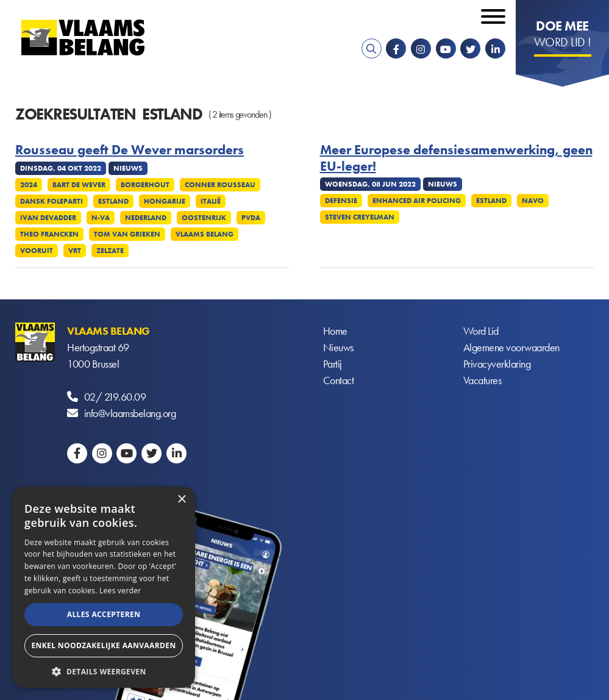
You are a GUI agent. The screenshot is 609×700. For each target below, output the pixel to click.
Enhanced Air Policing (417, 201)
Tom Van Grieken (127, 234)
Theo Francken (49, 234)
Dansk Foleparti (52, 201)
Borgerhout (145, 185)
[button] (104, 670)
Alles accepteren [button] (104, 614)
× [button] (181, 500)
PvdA (251, 218)
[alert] (104, 587)
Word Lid (481, 331)
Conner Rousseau (220, 185)
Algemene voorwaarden (511, 347)
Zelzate (110, 251)
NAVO (533, 201)
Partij (333, 364)
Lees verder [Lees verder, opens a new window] (120, 591)
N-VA (101, 218)
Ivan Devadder (48, 218)
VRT (75, 251)
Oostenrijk (204, 218)
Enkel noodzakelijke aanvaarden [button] (103, 645)
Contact (339, 380)
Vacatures (483, 380)
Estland (113, 201)
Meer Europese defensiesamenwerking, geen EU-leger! (456, 158)
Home (335, 331)
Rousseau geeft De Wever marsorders (130, 150)
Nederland (146, 218)
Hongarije (165, 201)
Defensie (341, 201)
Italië (211, 201)
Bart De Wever (79, 185)
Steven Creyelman (360, 217)
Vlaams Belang (205, 234)
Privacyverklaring (497, 364)
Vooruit (37, 251)
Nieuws (338, 347)
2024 (29, 185)
